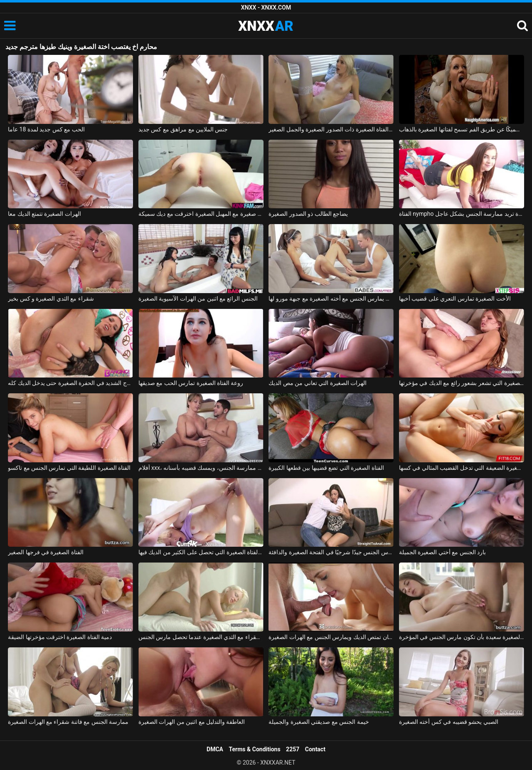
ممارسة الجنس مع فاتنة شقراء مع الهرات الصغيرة (68, 722)
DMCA (215, 749)
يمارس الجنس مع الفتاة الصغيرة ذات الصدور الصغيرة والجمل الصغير (331, 129)
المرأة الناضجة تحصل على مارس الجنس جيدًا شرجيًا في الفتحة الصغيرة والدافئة (331, 552)
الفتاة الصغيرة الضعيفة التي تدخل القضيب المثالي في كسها (462, 468)
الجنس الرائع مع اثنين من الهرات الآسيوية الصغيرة (198, 299)
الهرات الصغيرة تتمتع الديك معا (44, 214)
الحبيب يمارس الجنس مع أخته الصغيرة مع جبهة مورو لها (331, 299)
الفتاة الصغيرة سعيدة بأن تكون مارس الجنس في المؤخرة (462, 637)
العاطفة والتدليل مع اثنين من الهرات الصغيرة (192, 722)
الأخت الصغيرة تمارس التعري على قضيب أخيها (455, 299)
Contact (315, 749)
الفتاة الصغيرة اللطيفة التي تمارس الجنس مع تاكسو (69, 468)
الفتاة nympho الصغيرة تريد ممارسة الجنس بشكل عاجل (462, 214)
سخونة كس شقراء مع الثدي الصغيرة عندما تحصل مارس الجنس (201, 637)
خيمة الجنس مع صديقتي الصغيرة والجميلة (319, 722)
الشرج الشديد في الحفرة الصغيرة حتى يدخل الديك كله (70, 383)
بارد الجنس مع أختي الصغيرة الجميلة (442, 552)
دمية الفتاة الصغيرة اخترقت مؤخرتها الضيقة (60, 637)
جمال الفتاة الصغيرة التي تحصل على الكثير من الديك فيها (201, 552)
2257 (293, 749)
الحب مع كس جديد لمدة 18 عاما (46, 129)
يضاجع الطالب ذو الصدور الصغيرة (308, 214)
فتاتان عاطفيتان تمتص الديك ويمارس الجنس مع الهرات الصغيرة (331, 637)
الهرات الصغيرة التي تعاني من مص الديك (318, 383)
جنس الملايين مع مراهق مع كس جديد (183, 129)
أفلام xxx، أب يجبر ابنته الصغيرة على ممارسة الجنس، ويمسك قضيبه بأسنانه (201, 468)
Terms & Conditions (255, 749)
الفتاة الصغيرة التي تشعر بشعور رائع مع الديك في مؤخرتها (462, 383)
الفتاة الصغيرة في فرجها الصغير (46, 552)
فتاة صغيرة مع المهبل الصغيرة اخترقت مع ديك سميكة (201, 214)
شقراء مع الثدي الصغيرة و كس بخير (51, 299)
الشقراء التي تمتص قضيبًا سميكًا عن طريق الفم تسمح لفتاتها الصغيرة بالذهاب (462, 129)
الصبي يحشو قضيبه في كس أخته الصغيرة (449, 722)
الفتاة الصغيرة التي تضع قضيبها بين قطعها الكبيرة (326, 468)
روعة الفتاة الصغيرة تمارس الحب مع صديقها (191, 383)
